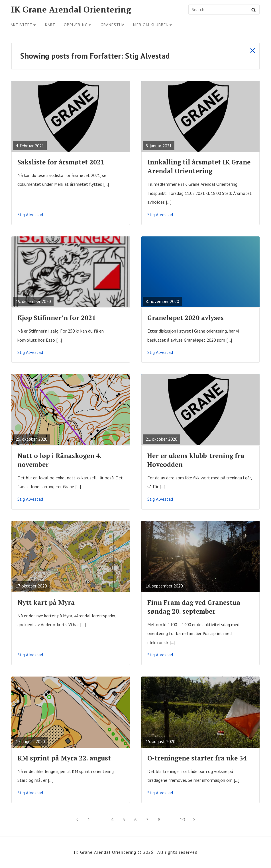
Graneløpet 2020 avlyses (186, 318)
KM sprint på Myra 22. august (64, 758)
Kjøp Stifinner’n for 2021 (57, 318)
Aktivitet (24, 25)
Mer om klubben (153, 25)
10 (183, 819)
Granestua (113, 25)
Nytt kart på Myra (46, 602)
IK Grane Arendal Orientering (71, 10)
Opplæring (78, 25)
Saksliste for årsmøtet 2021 (61, 162)
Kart (50, 25)
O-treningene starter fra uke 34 (197, 758)
